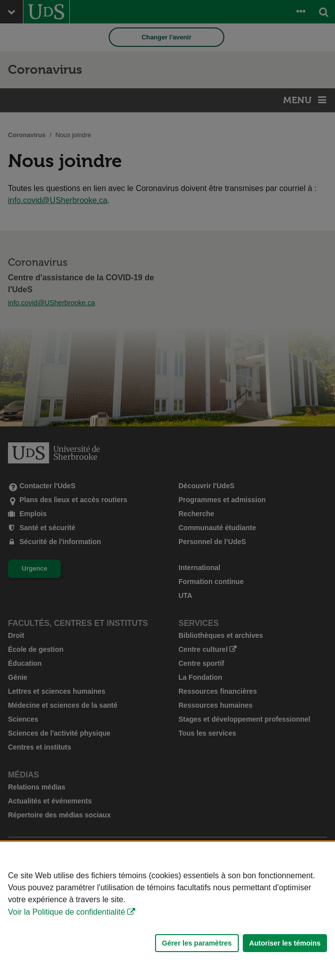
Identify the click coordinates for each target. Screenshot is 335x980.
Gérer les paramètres (197, 943)
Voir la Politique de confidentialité (67, 912)
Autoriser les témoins (285, 943)
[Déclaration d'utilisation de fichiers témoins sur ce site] (167, 911)
